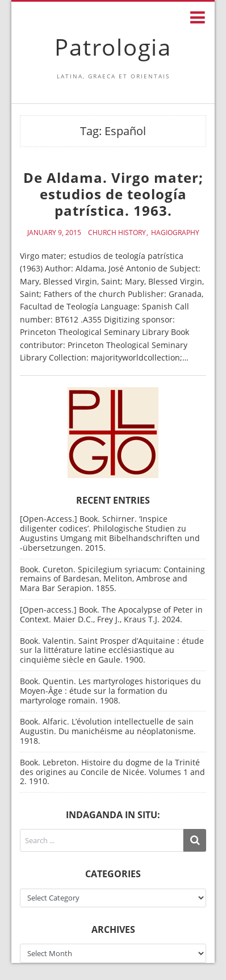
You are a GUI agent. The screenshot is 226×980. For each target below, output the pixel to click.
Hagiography (175, 233)
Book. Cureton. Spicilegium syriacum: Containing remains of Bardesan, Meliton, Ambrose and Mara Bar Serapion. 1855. (112, 579)
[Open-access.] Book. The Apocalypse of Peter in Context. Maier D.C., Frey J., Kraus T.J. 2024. (111, 614)
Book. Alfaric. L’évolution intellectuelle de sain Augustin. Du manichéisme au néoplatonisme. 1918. (108, 731)
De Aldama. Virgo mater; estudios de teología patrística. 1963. (113, 194)
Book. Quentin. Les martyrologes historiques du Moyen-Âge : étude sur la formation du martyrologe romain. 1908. (110, 691)
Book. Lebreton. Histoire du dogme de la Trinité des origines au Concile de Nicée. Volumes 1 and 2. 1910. (112, 772)
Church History (117, 233)
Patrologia (113, 47)
